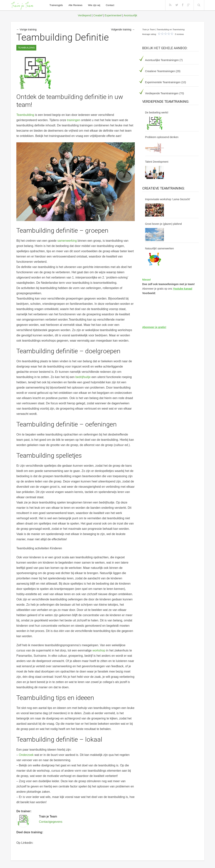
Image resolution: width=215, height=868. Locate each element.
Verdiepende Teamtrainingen (162, 93)
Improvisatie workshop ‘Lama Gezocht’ (168, 199)
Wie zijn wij (94, 5)
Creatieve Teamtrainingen (160, 71)
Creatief (98, 15)
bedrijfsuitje (83, 377)
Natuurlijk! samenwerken (159, 248)
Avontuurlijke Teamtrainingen (162, 60)
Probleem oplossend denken (162, 137)
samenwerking (67, 241)
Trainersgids (56, 5)
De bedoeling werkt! (157, 112)
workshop (99, 650)
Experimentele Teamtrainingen (163, 82)
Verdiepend (84, 15)
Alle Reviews (75, 5)
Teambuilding (26, 48)
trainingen (74, 120)
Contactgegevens (51, 822)
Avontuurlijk (130, 15)
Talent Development (157, 162)
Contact (110, 5)
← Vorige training (26, 29)
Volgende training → (123, 29)
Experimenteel (113, 15)
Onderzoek (26, 755)
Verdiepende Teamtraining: (166, 102)
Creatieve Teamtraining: (164, 188)
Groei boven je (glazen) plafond (163, 224)
